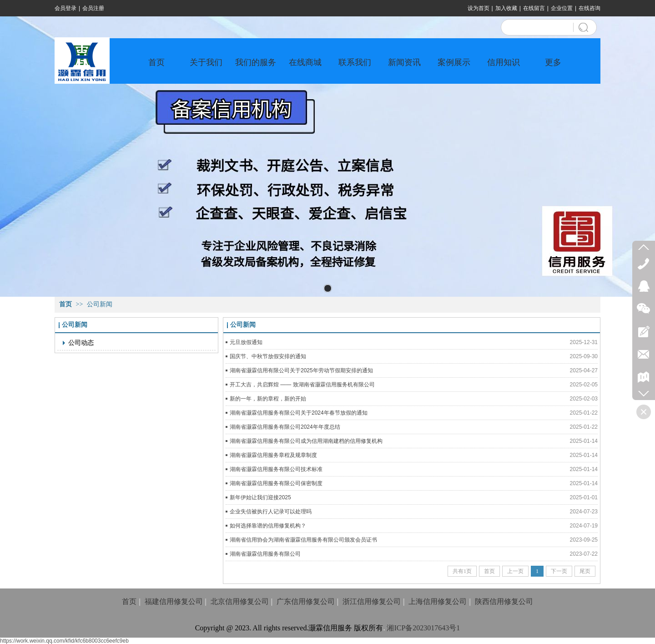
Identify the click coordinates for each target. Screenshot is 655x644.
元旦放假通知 (246, 342)
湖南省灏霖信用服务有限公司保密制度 (276, 483)
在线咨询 (589, 8)
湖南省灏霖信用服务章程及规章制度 (273, 455)
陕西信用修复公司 (504, 601)
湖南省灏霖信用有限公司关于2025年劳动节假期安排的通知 (301, 370)
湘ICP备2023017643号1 (423, 628)
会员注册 (93, 8)
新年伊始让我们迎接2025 (260, 497)
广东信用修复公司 (306, 601)
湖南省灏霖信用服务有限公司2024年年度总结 (285, 427)
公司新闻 (100, 304)
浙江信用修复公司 (372, 601)
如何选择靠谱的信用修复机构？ (268, 526)
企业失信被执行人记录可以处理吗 (271, 512)
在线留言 (534, 8)
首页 (65, 304)
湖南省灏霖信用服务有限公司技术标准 (276, 469)
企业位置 (562, 8)
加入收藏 (506, 8)
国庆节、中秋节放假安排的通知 (268, 356)
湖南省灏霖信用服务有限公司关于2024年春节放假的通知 (299, 413)
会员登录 (65, 8)
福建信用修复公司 (174, 601)
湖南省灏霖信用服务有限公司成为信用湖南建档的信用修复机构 (306, 441)
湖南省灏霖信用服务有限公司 (265, 554)
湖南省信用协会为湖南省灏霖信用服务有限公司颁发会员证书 (303, 540)
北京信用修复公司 (240, 601)
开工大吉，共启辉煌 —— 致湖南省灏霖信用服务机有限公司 (302, 385)
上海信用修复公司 (438, 601)
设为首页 (479, 8)
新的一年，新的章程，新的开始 (268, 399)
